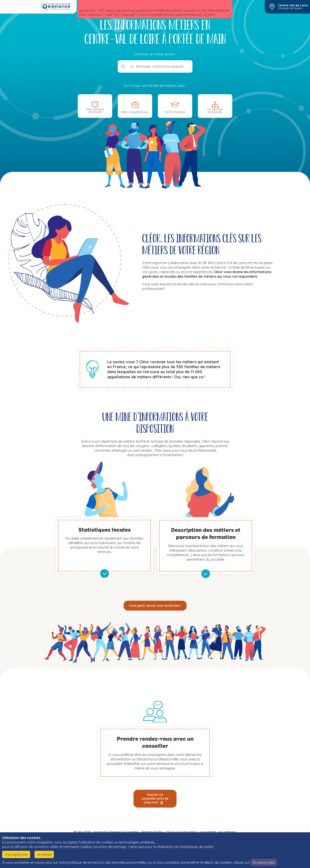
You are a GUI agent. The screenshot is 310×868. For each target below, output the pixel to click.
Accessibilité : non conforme (218, 832)
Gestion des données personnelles (116, 832)
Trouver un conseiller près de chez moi (155, 799)
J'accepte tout (16, 854)
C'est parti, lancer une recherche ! (155, 606)
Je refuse (44, 854)
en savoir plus (105, 573)
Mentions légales (152, 832)
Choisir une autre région (181, 832)
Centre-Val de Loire (293, 5)
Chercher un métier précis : (155, 54)
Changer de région (290, 8)
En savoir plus (264, 862)
